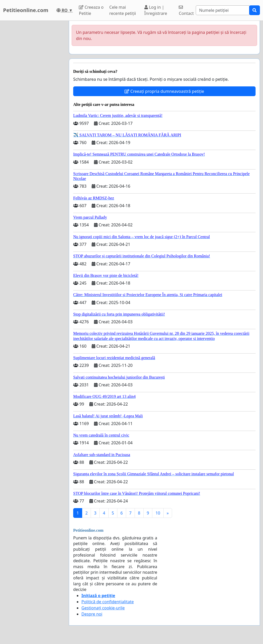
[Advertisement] (33, 98)
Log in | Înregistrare (156, 10)
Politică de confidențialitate (108, 602)
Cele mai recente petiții (123, 10)
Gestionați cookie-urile (103, 608)
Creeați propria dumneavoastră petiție (164, 91)
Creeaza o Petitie (91, 10)
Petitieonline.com (26, 10)
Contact (186, 11)
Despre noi (92, 614)
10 (158, 513)
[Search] (223, 10)
